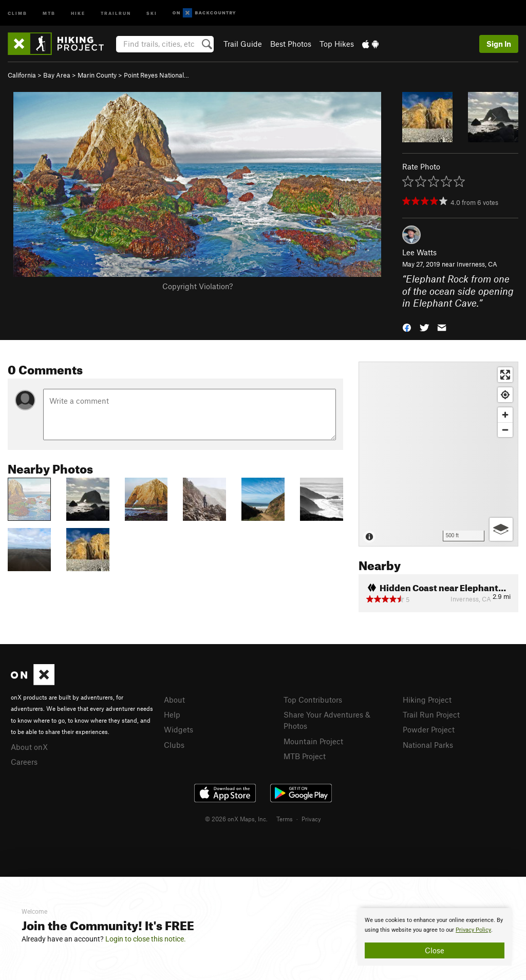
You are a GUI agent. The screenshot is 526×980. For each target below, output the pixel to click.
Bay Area (57, 75)
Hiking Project (427, 700)
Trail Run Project (431, 714)
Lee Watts (419, 252)
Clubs (174, 745)
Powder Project (429, 729)
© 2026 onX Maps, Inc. (236, 819)
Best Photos (291, 44)
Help (172, 714)
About (174, 700)
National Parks (428, 745)
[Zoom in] (505, 415)
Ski (152, 13)
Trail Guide (243, 44)
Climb (17, 13)
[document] (435, 937)
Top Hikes (337, 44)
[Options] (501, 529)
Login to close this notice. (146, 939)
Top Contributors (313, 700)
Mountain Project (313, 741)
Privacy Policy (473, 930)
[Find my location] (505, 395)
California (22, 75)
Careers (24, 762)
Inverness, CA (477, 264)
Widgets (179, 729)
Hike (78, 13)
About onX (29, 747)
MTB (49, 13)
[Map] (438, 454)
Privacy (311, 819)
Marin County (97, 75)
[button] (407, 327)
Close (435, 950)
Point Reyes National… (156, 75)
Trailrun (116, 13)
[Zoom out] (505, 430)
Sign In (499, 44)
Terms (285, 819)
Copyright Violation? (198, 286)
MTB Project (305, 756)
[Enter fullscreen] (505, 375)
